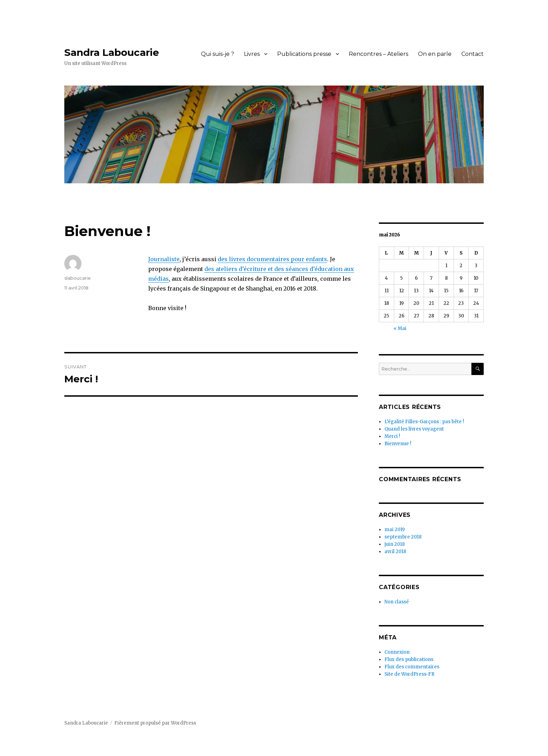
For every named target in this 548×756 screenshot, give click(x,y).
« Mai (400, 328)
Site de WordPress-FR (409, 674)
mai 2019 (395, 530)
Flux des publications (409, 659)
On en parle (435, 54)
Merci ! (392, 436)
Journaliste (164, 259)
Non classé (397, 602)
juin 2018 (395, 544)
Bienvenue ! (398, 444)
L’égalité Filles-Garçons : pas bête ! (424, 422)
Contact (473, 54)
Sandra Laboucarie (112, 52)
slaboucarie (78, 278)
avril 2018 (395, 552)
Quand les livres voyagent (414, 429)
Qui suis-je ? (218, 54)
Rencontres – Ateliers (378, 54)
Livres (252, 54)
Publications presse (304, 54)
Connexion (397, 652)
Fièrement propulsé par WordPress (155, 723)
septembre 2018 (403, 537)
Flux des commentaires (412, 667)
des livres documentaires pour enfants (272, 259)
